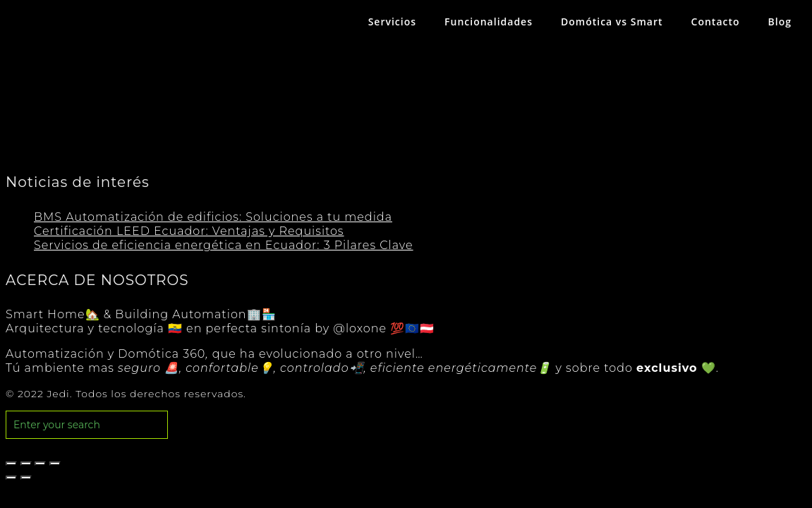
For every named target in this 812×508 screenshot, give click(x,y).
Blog (780, 22)
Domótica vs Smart (612, 22)
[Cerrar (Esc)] (11, 464)
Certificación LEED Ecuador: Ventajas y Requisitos (189, 231)
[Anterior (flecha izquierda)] (11, 478)
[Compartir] (26, 464)
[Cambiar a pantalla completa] (40, 464)
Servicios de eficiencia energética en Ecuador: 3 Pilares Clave (224, 245)
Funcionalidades (489, 22)
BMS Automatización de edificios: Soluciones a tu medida (213, 217)
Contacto (716, 22)
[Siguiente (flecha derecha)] (26, 478)
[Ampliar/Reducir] (55, 464)
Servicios (392, 22)
